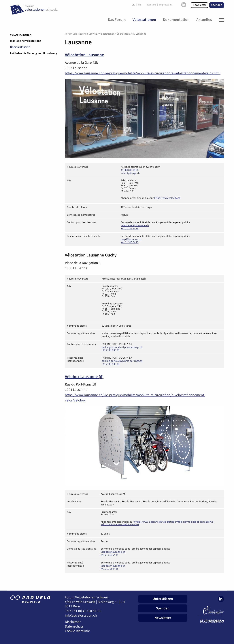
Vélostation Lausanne (84, 55)
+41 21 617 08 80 (110, 350)
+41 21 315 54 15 (130, 229)
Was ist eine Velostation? (26, 41)
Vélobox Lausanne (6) (84, 377)
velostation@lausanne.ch (135, 226)
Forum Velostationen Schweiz (81, 34)
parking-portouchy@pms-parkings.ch (122, 347)
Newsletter (199, 5)
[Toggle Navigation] (221, 20)
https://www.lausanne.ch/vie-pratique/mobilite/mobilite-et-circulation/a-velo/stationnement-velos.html (143, 73)
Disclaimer (73, 622)
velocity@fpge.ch (130, 173)
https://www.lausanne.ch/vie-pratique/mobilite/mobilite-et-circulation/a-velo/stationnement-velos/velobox (157, 523)
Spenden (217, 5)
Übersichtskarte (20, 47)
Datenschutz (74, 627)
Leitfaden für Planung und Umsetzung (34, 53)
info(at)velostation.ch (81, 616)
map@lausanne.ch (131, 239)
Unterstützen (163, 599)
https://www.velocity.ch (167, 198)
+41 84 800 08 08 (130, 170)
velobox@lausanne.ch (113, 552)
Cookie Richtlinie (77, 631)
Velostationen (21, 35)
